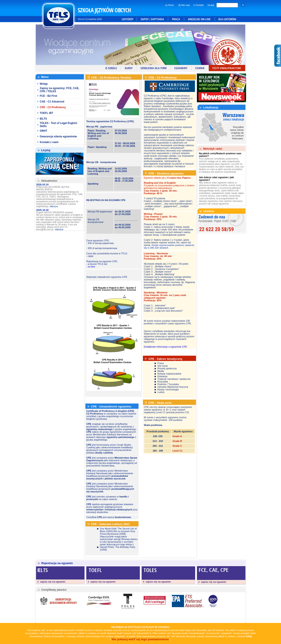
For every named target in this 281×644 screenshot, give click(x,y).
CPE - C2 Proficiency (53, 107)
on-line (91, 267)
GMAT (43, 131)
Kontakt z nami (49, 142)
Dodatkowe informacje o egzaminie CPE (165, 347)
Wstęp (44, 84)
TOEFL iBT (47, 113)
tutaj (249, 636)
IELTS (43, 119)
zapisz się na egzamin (53, 582)
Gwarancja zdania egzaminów (58, 136)
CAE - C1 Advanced (52, 102)
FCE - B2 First (48, 96)
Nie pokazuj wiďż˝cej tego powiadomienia (140, 639)
